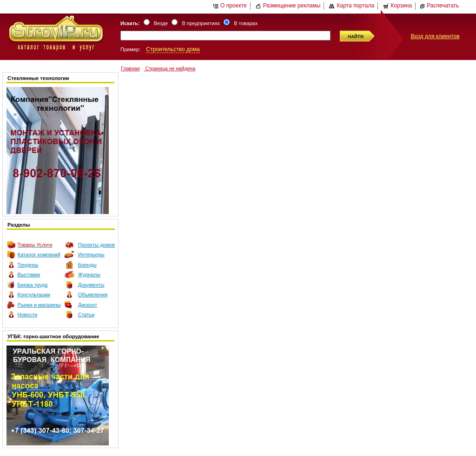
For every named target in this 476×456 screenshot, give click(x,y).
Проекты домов (96, 245)
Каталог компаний (39, 255)
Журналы (89, 275)
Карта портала (352, 6)
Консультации (34, 295)
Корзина (397, 6)
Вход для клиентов (435, 36)
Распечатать (439, 6)
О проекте (230, 6)
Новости (28, 315)
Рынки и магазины (39, 305)
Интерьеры (91, 255)
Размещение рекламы (288, 6)
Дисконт (88, 305)
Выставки (29, 275)
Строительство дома (173, 49)
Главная (130, 68)
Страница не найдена (169, 68)
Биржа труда (33, 285)
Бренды (87, 265)
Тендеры (28, 265)
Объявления (93, 295)
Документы (91, 285)
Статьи (86, 315)
